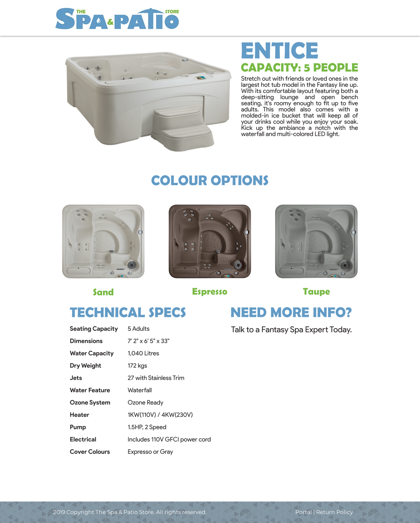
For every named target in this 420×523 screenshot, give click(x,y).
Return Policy (335, 512)
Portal (304, 512)
